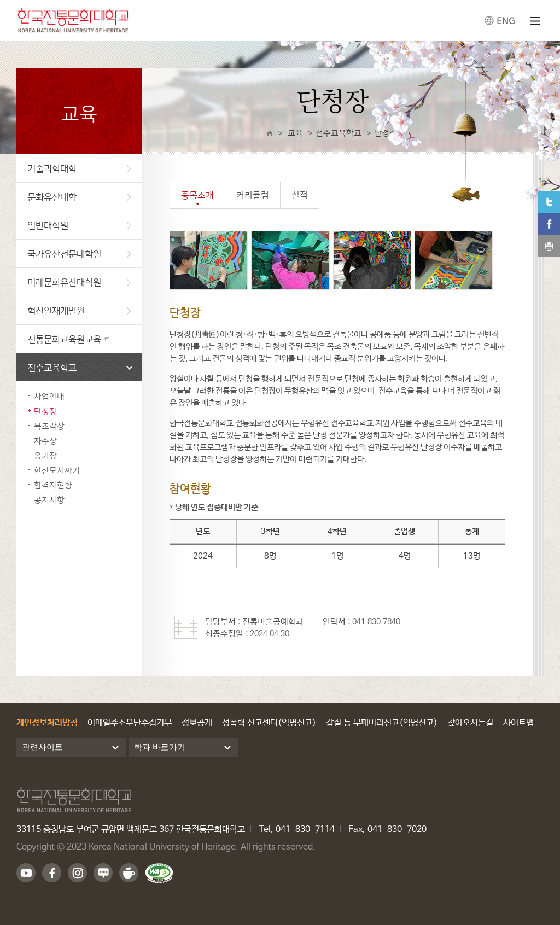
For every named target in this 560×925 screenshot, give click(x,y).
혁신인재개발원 (79, 310)
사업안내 (49, 396)
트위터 (549, 202)
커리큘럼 (253, 195)
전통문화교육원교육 (64, 339)
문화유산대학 (79, 197)
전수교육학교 (80, 367)
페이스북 (549, 224)
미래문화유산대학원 (79, 282)
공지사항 (49, 500)
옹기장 (45, 455)
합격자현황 (53, 485)
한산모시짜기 (57, 470)
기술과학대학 (79, 168)
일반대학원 (79, 225)
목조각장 (49, 426)
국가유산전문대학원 (79, 254)
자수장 (45, 441)
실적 (300, 195)
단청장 (45, 411)
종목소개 (197, 195)
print (549, 246)
